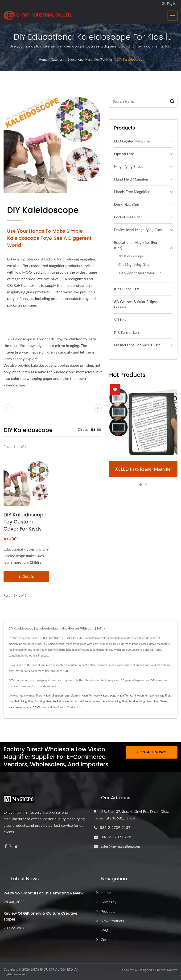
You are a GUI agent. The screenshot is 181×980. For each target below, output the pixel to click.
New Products (112, 921)
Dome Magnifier (160, 695)
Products (108, 911)
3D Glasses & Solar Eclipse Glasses (136, 304)
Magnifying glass (53, 695)
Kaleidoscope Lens (20, 707)
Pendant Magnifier (140, 701)
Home (43, 59)
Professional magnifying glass (139, 230)
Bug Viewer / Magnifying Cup (140, 273)
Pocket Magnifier (128, 217)
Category (58, 59)
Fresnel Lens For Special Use (137, 345)
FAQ (104, 930)
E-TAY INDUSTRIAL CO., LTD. (52, 969)
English (172, 4)
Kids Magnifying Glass (134, 265)
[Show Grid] (93, 429)
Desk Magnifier (127, 204)
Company (109, 902)
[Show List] (99, 429)
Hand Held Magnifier (131, 179)
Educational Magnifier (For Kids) (90, 59)
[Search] (138, 101)
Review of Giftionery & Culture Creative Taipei (40, 916)
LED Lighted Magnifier (133, 141)
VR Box (120, 320)
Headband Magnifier (115, 701)
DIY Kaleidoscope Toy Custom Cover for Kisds (25, 522)
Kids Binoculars (127, 289)
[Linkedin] (17, 846)
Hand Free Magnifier (88, 701)
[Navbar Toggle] (173, 16)
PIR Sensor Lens (127, 332)
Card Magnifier (139, 695)
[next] (98, 408)
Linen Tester (160, 701)
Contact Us (74, 707)
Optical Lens (124, 154)
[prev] (8, 408)
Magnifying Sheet (129, 166)
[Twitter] (11, 846)
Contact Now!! (151, 752)
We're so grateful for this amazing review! (44, 893)
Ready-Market (167, 970)
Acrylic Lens (101, 695)
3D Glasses (40, 707)
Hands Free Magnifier (132, 191)
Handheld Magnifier (21, 701)
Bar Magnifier (43, 701)
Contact (107, 939)
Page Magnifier (120, 695)
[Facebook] (6, 846)
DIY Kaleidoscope (129, 59)
